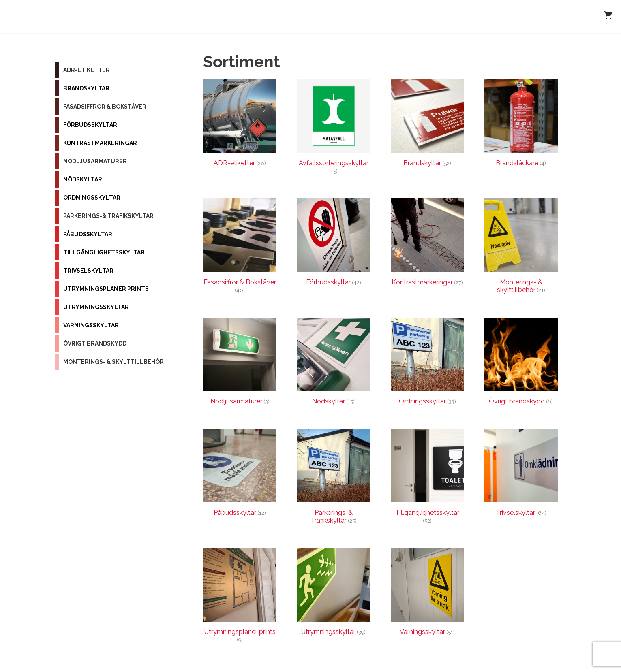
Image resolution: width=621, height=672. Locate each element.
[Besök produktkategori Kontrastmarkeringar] (427, 244)
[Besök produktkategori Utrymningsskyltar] (333, 594)
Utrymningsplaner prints (106, 289)
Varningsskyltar (91, 325)
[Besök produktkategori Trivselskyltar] (521, 475)
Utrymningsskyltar (96, 307)
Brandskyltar (86, 88)
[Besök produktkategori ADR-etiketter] (240, 125)
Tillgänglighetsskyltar (104, 252)
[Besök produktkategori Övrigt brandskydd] (521, 363)
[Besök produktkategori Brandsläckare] (521, 125)
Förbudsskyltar (90, 125)
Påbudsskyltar (88, 234)
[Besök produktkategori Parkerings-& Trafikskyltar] (333, 478)
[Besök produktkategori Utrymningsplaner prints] (240, 597)
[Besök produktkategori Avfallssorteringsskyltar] (333, 129)
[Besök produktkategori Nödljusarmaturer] (240, 363)
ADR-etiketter (87, 70)
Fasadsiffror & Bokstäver (105, 107)
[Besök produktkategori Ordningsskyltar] (427, 363)
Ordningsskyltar (92, 198)
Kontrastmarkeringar (100, 143)
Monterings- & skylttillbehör (113, 362)
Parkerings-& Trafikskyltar (108, 216)
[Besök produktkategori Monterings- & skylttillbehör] (521, 248)
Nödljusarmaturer (95, 161)
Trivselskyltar (88, 271)
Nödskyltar (83, 179)
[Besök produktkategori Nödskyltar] (333, 363)
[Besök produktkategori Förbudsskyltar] (333, 244)
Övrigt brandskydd (95, 343)
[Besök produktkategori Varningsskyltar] (427, 594)
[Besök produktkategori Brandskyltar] (427, 125)
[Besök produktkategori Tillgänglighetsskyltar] (427, 478)
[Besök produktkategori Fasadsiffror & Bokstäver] (240, 248)
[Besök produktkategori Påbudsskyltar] (240, 475)
